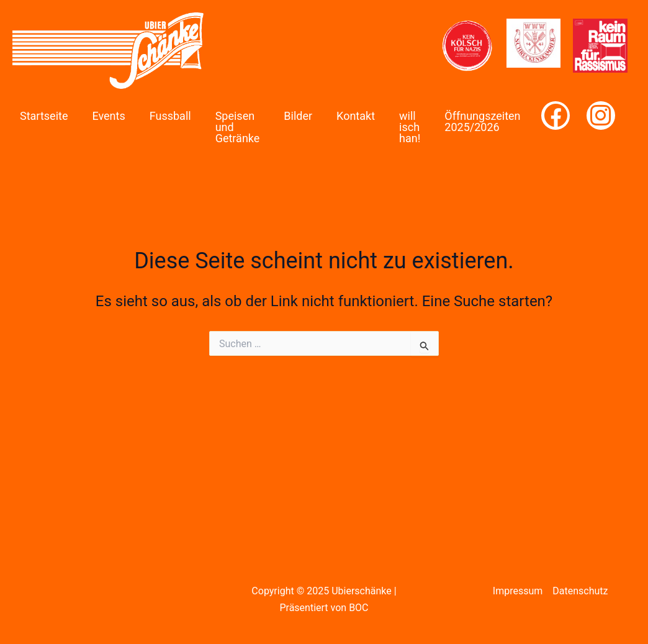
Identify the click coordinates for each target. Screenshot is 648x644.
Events (108, 116)
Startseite (44, 116)
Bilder (298, 116)
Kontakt (356, 116)
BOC (358, 608)
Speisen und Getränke (238, 127)
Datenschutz (580, 591)
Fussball (170, 116)
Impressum (518, 591)
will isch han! (410, 127)
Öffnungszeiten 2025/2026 (482, 121)
